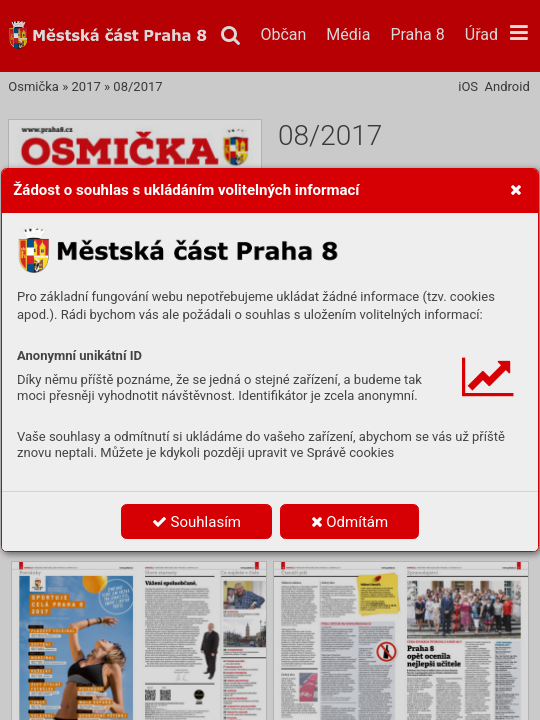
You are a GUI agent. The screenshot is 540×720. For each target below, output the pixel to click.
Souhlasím (196, 522)
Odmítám (350, 522)
